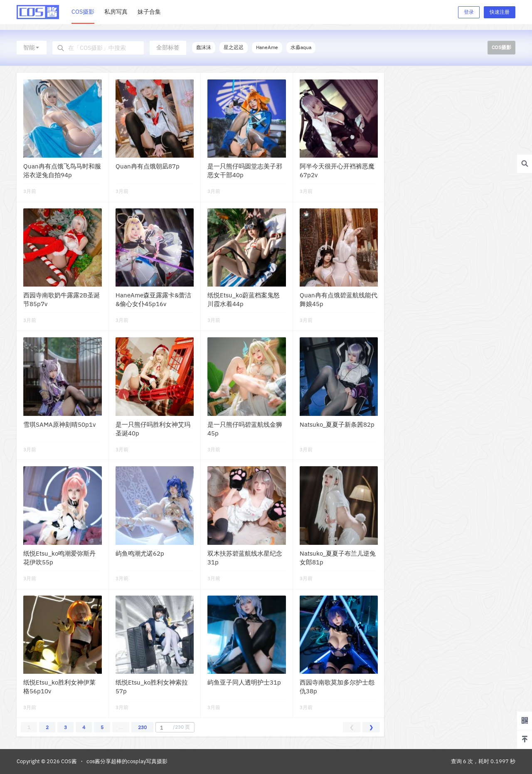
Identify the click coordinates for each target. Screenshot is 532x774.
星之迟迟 (234, 47)
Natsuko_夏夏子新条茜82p (337, 424)
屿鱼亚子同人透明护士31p (244, 682)
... (121, 727)
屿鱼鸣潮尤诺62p (140, 553)
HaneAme (267, 47)
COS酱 (68, 761)
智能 (32, 47)
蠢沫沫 (204, 47)
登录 (469, 12)
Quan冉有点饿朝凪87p (148, 166)
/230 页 (174, 727)
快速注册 (500, 12)
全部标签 (168, 47)
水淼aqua (301, 47)
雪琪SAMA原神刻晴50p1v (59, 424)
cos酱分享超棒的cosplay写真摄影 (127, 761)
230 (142, 727)
